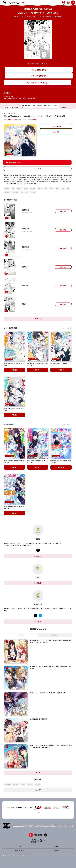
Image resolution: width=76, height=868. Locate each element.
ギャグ (58, 188)
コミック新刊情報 (10, 328)
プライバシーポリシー (20, 850)
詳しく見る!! (38, 556)
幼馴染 (26, 188)
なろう (52, 188)
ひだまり (18, 98)
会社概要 (56, 847)
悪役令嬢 (33, 188)
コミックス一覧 (56, 126)
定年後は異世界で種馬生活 (39, 719)
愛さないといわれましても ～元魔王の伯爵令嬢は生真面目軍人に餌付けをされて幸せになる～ (51, 641)
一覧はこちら (38, 319)
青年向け (23, 784)
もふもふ (7, 188)
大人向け (30, 784)
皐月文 (9, 98)
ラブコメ (40, 188)
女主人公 (19, 188)
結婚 (63, 188)
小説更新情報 (9, 424)
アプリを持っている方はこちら (38, 83)
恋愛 (13, 188)
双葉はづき (34, 98)
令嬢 (22, 192)
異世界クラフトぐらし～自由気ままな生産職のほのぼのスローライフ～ (51, 668)
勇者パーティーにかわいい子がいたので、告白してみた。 (48, 693)
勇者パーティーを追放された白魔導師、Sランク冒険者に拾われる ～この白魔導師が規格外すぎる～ (51, 746)
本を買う (14, 370)
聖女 (26, 192)
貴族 (68, 188)
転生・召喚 (8, 784)
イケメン (33, 192)
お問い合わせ (56, 850)
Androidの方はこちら (39, 76)
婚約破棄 (7, 192)
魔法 (46, 188)
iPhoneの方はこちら (39, 70)
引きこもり (15, 192)
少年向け (15, 784)
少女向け (37, 784)
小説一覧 (56, 132)
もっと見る (38, 773)
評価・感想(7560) (15, 162)
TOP (20, 847)
